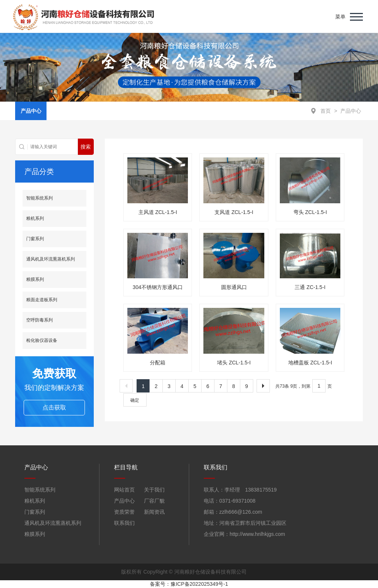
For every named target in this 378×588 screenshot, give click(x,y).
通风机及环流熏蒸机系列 (51, 259)
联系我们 (124, 523)
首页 (326, 111)
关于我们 (154, 490)
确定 (135, 400)
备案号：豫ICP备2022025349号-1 (189, 584)
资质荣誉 (124, 512)
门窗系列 (35, 239)
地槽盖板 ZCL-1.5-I (310, 363)
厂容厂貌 (154, 501)
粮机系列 (35, 218)
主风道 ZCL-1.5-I (158, 212)
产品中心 (351, 111)
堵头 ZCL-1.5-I (234, 363)
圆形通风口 (234, 287)
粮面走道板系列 (42, 300)
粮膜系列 (35, 279)
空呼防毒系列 (39, 320)
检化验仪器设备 (42, 340)
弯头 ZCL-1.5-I (310, 212)
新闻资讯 (154, 512)
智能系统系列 (39, 198)
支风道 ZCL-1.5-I (234, 212)
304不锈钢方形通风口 (157, 287)
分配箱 (158, 363)
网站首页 (124, 490)
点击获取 (54, 407)
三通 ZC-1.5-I (310, 287)
